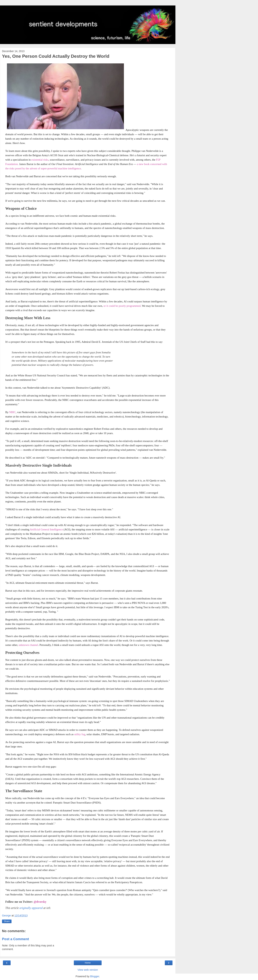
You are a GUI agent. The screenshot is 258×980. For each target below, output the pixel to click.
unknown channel (28, 645)
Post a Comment (16, 939)
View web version (88, 970)
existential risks (40, 160)
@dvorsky (40, 902)
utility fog (80, 734)
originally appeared (31, 908)
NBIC (12, 412)
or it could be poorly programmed (122, 306)
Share (7, 921)
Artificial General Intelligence (47, 529)
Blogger (95, 976)
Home (88, 963)
